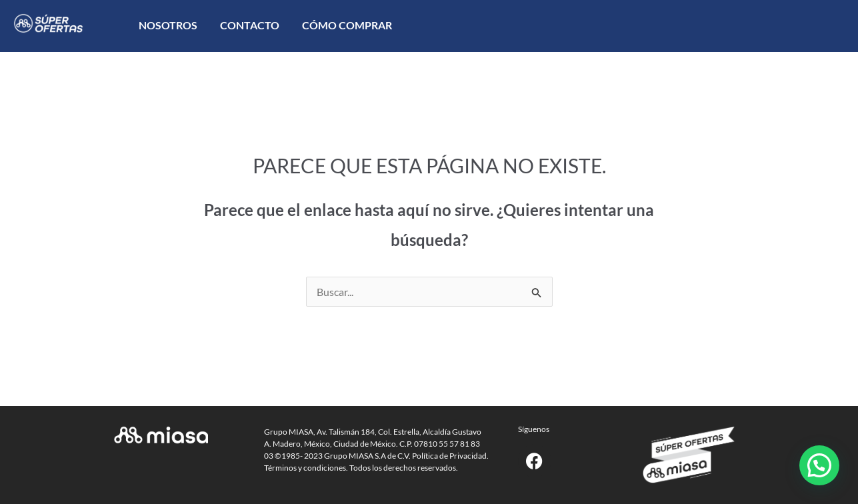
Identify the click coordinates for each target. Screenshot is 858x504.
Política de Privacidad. (450, 456)
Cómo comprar (347, 25)
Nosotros (168, 25)
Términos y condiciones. (306, 468)
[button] (819, 465)
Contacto (250, 25)
